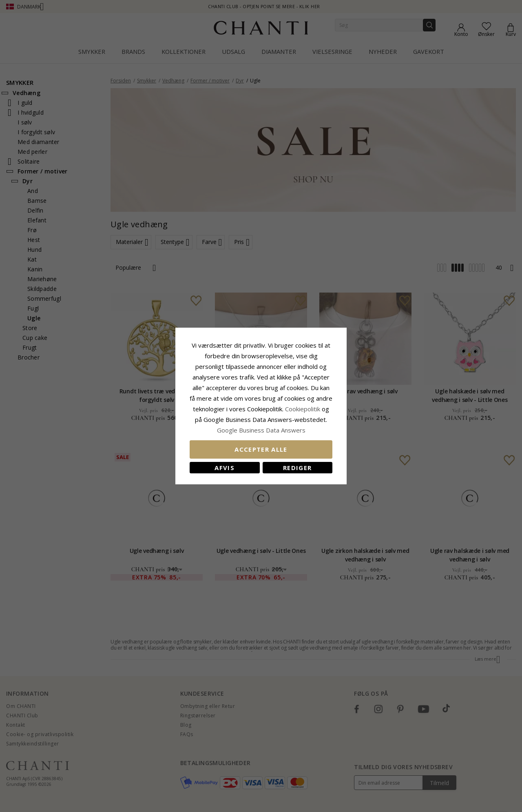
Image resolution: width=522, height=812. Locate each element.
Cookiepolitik (303, 409)
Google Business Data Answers (261, 430)
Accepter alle (261, 449)
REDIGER (297, 468)
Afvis (225, 468)
